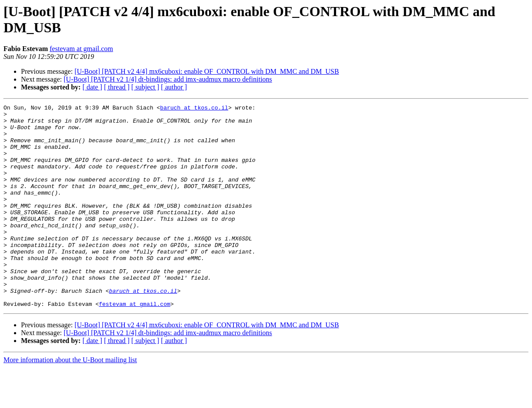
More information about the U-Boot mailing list (70, 400)
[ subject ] (145, 87)
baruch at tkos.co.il (194, 109)
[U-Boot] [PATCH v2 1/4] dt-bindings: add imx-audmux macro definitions (168, 79)
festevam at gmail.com (81, 49)
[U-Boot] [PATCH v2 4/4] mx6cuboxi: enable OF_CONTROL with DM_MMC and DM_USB (207, 71)
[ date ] (92, 87)
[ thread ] (117, 87)
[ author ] (174, 87)
